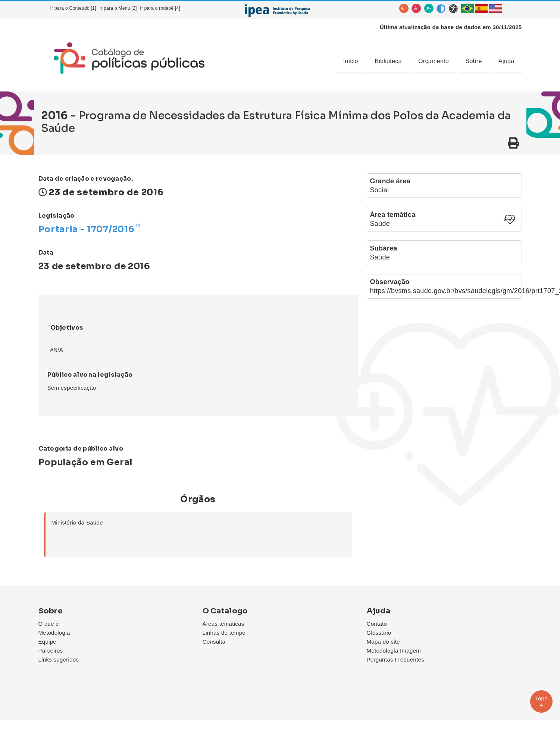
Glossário (379, 633)
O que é (49, 624)
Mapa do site (383, 642)
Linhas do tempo (224, 633)
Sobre (473, 61)
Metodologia (54, 633)
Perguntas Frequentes (395, 659)
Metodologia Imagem (394, 651)
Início (351, 61)
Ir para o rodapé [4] (160, 8)
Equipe (48, 642)
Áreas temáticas (223, 624)
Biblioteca (388, 61)
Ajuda (506, 61)
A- (429, 8)
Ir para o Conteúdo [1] (73, 8)
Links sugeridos (59, 659)
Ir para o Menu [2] (118, 8)
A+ (404, 8)
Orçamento (434, 61)
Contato (377, 624)
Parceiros (51, 651)
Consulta (214, 642)
